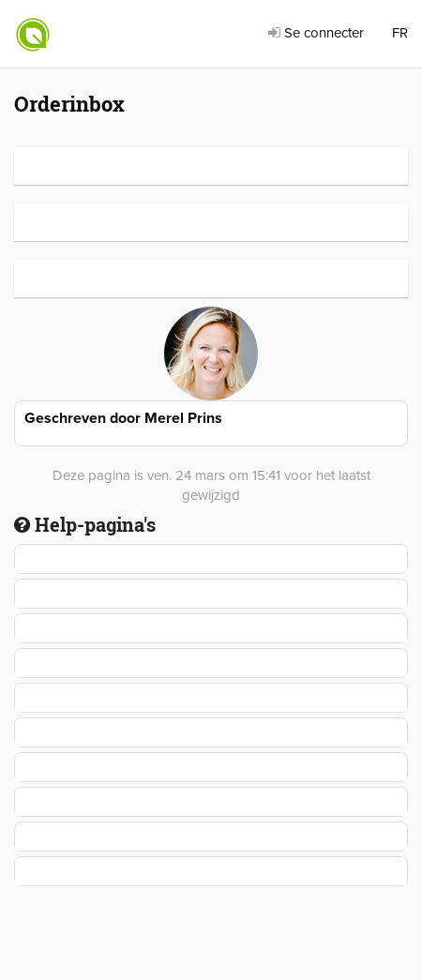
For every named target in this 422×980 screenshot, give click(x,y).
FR (400, 33)
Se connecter (316, 33)
